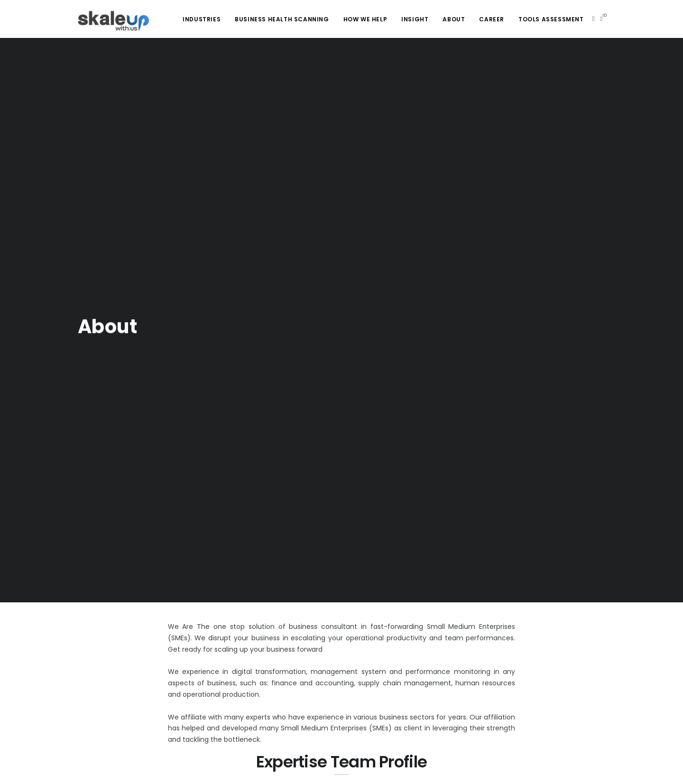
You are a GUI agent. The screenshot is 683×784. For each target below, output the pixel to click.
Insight (415, 19)
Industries (202, 19)
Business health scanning (282, 19)
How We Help (365, 19)
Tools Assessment (551, 19)
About (454, 19)
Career (492, 19)
